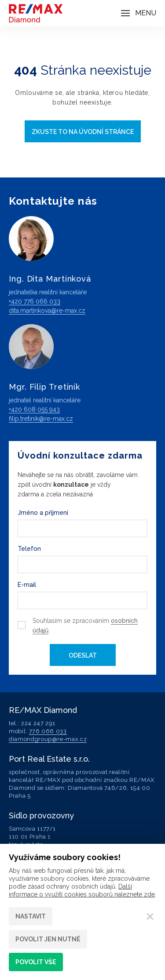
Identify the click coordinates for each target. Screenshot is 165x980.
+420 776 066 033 (35, 301)
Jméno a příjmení (43, 513)
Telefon (29, 549)
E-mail (27, 585)
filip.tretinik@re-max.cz (41, 419)
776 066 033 (48, 731)
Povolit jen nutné (48, 939)
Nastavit (31, 916)
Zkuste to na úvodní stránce (83, 132)
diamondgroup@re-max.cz (48, 739)
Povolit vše (36, 962)
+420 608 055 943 (34, 409)
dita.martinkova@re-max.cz (47, 311)
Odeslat (83, 655)
